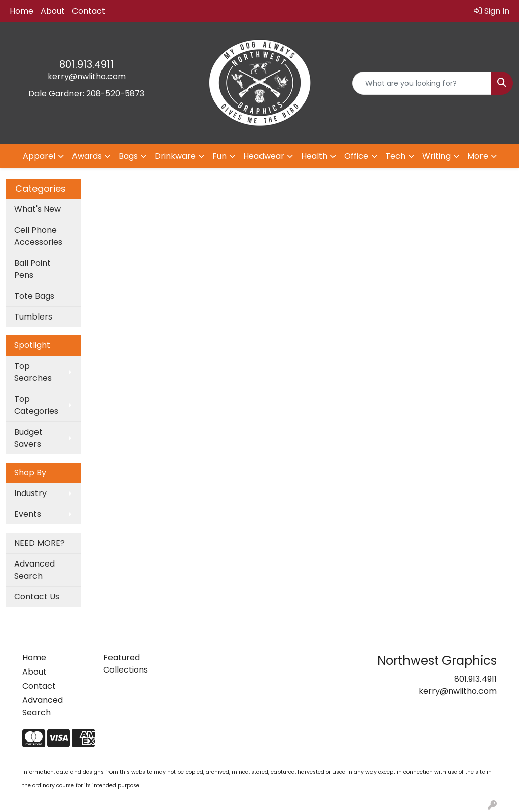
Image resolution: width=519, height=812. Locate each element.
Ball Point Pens (32, 269)
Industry (30, 493)
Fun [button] (219, 156)
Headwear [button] (264, 156)
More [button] (478, 156)
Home (22, 11)
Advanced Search (34, 570)
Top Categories (36, 405)
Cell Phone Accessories (38, 236)
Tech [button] (395, 156)
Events (28, 514)
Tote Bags (34, 296)
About (53, 11)
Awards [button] (87, 156)
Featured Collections (126, 664)
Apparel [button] (39, 156)
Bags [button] (128, 156)
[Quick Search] (422, 83)
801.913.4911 (87, 64)
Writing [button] (436, 156)
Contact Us (37, 597)
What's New (38, 209)
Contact (89, 11)
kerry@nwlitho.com (87, 76)
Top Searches (33, 372)
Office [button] (356, 156)
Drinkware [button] (175, 156)
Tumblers (33, 317)
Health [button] (314, 156)
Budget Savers (28, 438)
